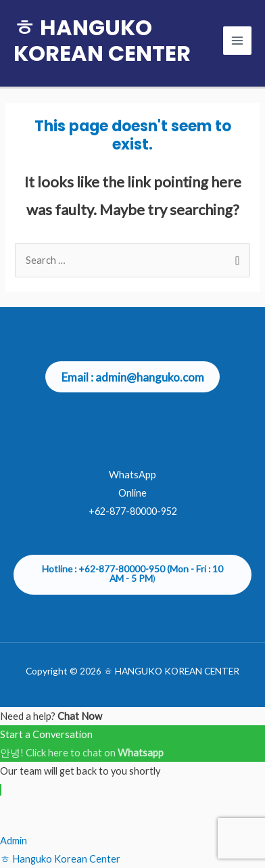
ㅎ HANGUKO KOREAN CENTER (102, 40)
